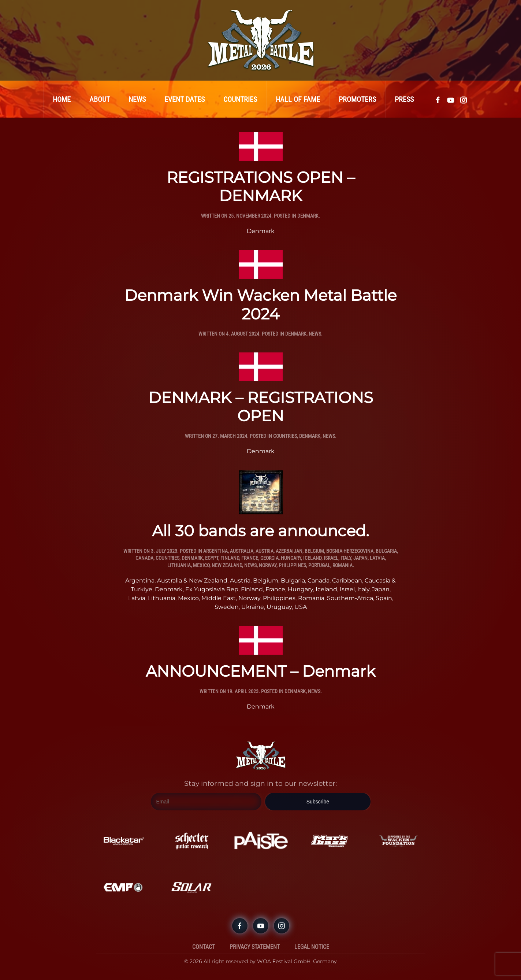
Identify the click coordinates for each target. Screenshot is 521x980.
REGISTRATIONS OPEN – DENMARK (261, 186)
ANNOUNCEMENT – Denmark (260, 671)
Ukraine (253, 607)
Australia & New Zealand (192, 580)
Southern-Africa (350, 598)
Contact (204, 947)
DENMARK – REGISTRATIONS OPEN (261, 407)
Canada (144, 558)
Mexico (201, 565)
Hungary (291, 558)
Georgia (269, 558)
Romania (343, 565)
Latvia (377, 558)
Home (62, 99)
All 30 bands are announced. (260, 531)
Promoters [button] (357, 99)
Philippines (292, 565)
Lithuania (179, 565)
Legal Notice (312, 947)
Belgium (314, 551)
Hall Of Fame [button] (298, 99)
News (137, 99)
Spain (384, 598)
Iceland (312, 558)
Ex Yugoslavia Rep (212, 589)
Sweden (227, 607)
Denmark (308, 216)
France (250, 558)
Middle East (219, 598)
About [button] (100, 99)
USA (301, 607)
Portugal (319, 565)
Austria (265, 551)
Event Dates (185, 99)
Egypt (212, 558)
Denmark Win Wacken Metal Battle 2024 (260, 304)
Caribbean (347, 580)
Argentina (215, 551)
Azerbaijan (289, 551)
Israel (331, 558)
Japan (360, 558)
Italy (346, 558)
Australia (242, 551)
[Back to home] (261, 40)
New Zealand (227, 565)
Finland (230, 558)
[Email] (206, 802)
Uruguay (279, 607)
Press (404, 99)
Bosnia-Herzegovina (350, 551)
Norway (268, 565)
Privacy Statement (255, 947)
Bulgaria (386, 551)
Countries (240, 99)
